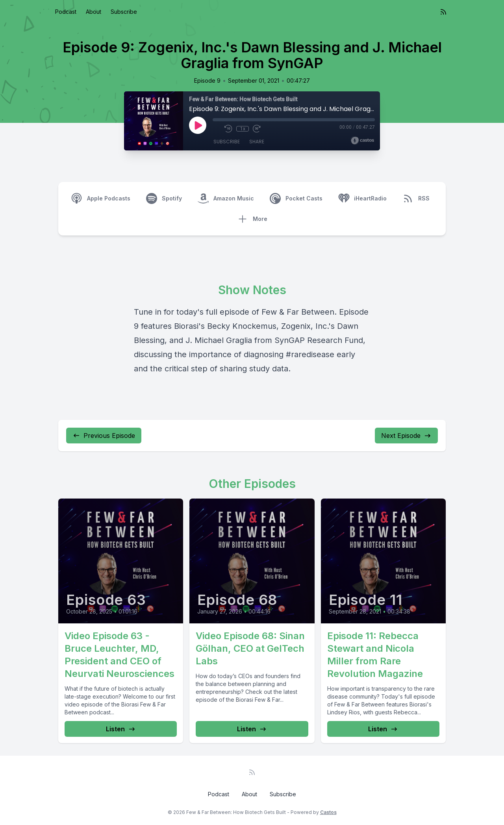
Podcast (66, 12)
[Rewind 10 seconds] (228, 129)
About (94, 12)
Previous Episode (104, 436)
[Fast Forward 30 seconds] (257, 129)
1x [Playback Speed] (243, 129)
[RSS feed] (443, 12)
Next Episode (406, 436)
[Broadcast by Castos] (362, 141)
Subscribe (124, 12)
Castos (328, 812)
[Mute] (217, 129)
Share (257, 142)
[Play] (198, 125)
